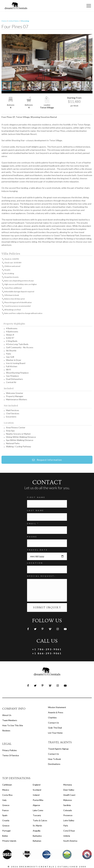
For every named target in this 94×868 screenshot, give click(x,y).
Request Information (47, 460)
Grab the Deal (55, 728)
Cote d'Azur (69, 831)
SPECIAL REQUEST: (41, 576)
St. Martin (37, 826)
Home (4, 21)
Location (35, 563)
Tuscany (37, 815)
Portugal (6, 831)
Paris (66, 826)
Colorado (68, 810)
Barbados (37, 836)
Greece (6, 805)
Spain (5, 815)
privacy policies (10, 750)
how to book (54, 759)
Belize (5, 836)
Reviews (6, 730)
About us (7, 715)
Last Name (36, 510)
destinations (54, 764)
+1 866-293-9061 (47, 653)
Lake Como (38, 810)
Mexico (6, 790)
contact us (53, 754)
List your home (55, 733)
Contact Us (53, 723)
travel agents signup (58, 749)
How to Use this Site (13, 725)
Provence (68, 815)
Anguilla (37, 831)
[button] (47, 57)
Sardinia (67, 805)
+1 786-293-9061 (47, 649)
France (5, 810)
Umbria (67, 836)
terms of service (11, 755)
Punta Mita (38, 800)
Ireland (36, 795)
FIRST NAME (36, 497)
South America (70, 841)
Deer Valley (69, 790)
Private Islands (9, 841)
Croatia (6, 820)
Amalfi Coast (69, 795)
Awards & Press (56, 712)
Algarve (36, 805)
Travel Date (37, 550)
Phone (32, 537)
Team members (10, 720)
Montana (68, 785)
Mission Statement (57, 707)
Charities (52, 718)
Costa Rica (7, 795)
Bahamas (37, 841)
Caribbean (7, 785)
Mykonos (68, 800)
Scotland (37, 790)
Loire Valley (69, 820)
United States (14, 21)
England (37, 785)
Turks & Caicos (40, 820)
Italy (4, 800)
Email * (33, 524)
